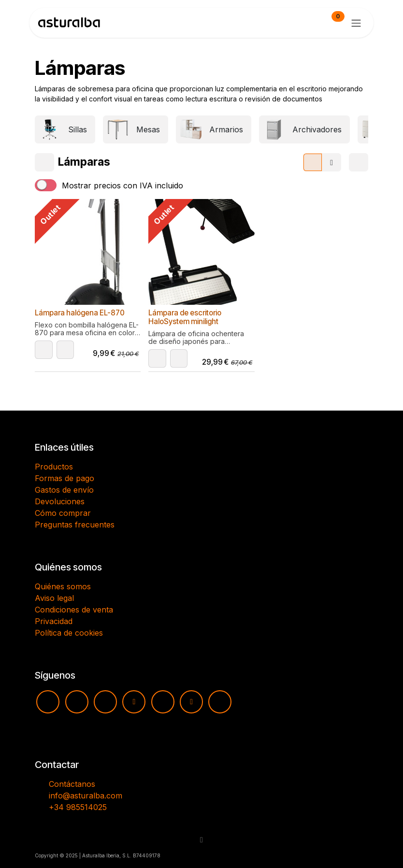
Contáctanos (72, 784)
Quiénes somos (63, 586)
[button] (44, 350)
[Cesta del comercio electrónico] (310, 23)
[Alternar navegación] (356, 23)
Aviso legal (54, 598)
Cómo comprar (63, 513)
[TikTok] (134, 702)
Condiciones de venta (74, 610)
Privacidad (54, 621)
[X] (191, 702)
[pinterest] (163, 702)
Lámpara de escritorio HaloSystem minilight (185, 317)
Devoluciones (60, 501)
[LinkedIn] (220, 702)
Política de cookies (69, 633)
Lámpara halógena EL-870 (80, 313)
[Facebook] (105, 702)
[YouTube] (48, 702)
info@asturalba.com (86, 796)
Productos (54, 467)
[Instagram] (77, 702)
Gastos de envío (64, 490)
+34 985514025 (78, 807)
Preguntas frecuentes (75, 525)
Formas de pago (65, 478)
